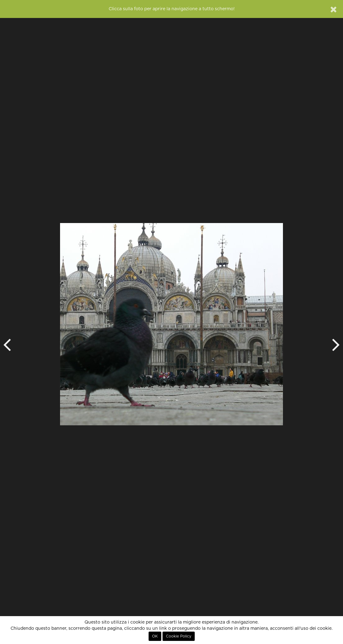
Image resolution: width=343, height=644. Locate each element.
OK (155, 636)
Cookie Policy (179, 636)
